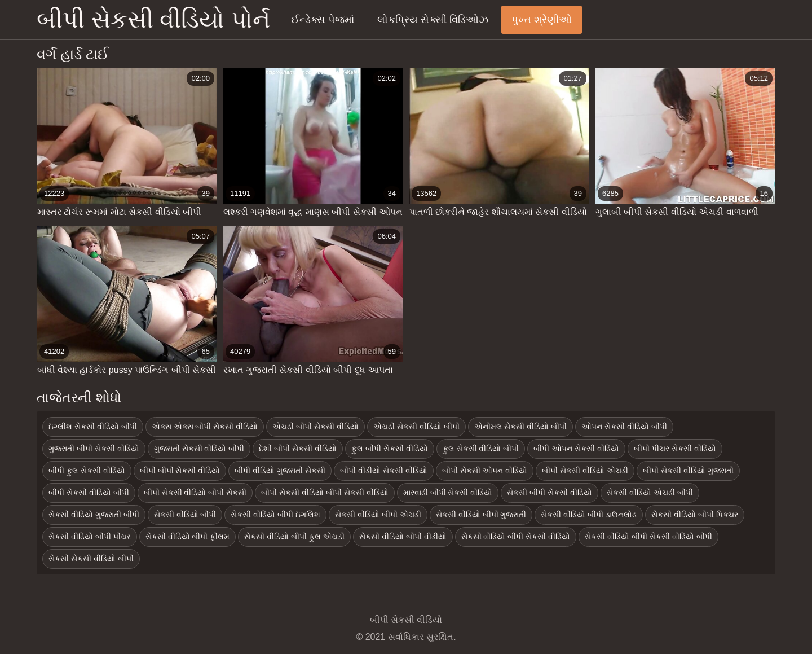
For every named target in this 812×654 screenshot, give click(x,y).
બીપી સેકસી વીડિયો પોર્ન (153, 19)
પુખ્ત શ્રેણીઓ (542, 20)
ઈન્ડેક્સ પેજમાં (323, 20)
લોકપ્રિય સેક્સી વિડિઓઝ (433, 20)
